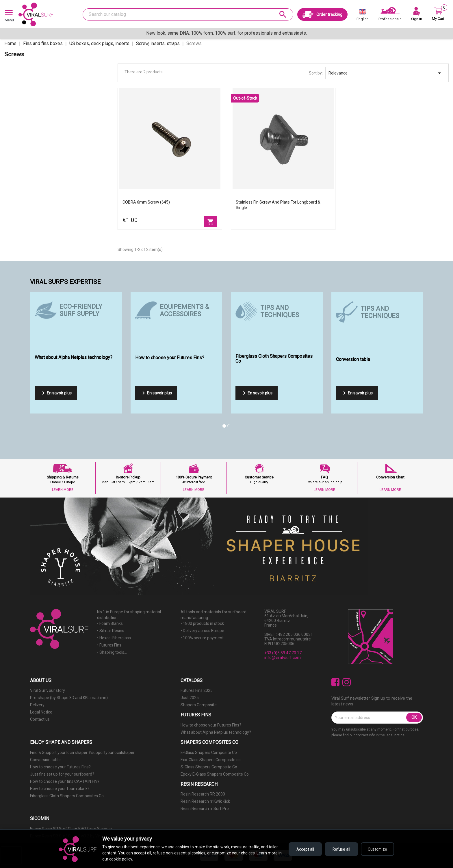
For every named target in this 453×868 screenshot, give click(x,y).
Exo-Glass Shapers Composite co (211, 760)
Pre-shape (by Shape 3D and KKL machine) (69, 698)
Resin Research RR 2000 (203, 794)
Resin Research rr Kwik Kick (205, 801)
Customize (377, 849)
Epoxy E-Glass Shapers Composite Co (215, 774)
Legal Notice (41, 712)
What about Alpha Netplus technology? (216, 732)
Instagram (347, 682)
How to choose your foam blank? (60, 789)
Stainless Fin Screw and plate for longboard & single (278, 205)
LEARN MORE (63, 490)
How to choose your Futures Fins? (211, 725)
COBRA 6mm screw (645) (146, 202)
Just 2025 (190, 698)
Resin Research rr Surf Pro (205, 809)
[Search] (188, 14)
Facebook (336, 682)
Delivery (37, 705)
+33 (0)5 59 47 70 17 (283, 653)
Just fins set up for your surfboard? (62, 774)
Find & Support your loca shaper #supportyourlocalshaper (82, 752)
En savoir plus (56, 393)
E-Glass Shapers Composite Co (209, 752)
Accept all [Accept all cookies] (302, 849)
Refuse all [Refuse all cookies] (339, 849)
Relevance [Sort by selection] (386, 73)
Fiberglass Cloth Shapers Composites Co (67, 796)
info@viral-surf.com (283, 657)
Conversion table (45, 760)
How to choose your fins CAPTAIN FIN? (65, 781)
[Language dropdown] (363, 16)
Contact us (40, 719)
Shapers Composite (199, 705)
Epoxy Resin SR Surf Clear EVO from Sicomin (71, 829)
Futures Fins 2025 (197, 690)
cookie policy (125, 859)
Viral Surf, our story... (49, 690)
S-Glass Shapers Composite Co (209, 767)
